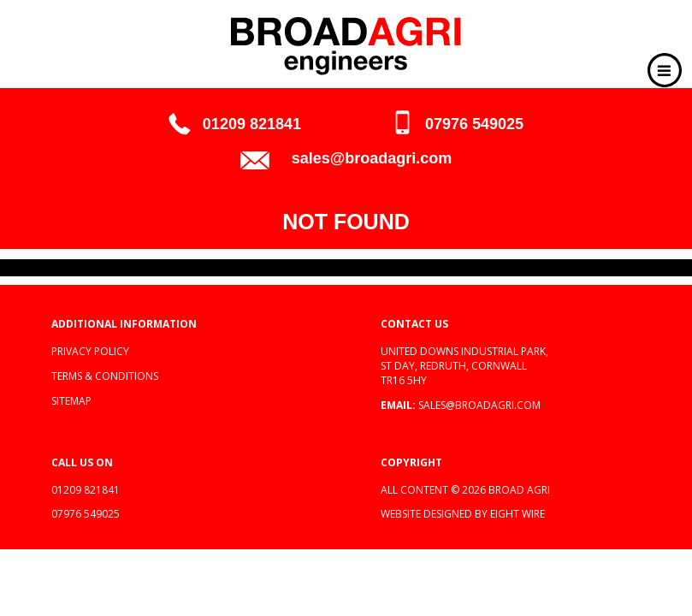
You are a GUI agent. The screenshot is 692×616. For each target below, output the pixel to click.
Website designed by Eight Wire (463, 514)
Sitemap (71, 401)
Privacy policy (90, 351)
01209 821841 (252, 124)
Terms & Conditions (105, 376)
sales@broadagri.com (372, 158)
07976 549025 (474, 124)
